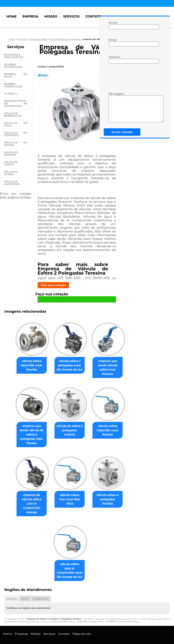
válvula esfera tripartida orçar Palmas (109, 427)
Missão (51, 16)
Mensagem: (112, 107)
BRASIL (25, 587)
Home (11, 16)
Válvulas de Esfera (16, 144)
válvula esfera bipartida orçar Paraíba (30, 366)
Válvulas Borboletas (13, 114)
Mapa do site (82, 622)
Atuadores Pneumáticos (14, 56)
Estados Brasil (41, 587)
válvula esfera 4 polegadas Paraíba (109, 490)
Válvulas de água (16, 124)
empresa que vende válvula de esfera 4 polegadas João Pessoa (30, 429)
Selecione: (12, 587)
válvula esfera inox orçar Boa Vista (70, 490)
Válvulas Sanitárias (12, 183)
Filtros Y (11, 94)
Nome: (112, 25)
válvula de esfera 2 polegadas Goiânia (70, 425)
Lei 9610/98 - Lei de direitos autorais (122, 610)
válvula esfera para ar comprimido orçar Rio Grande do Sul (70, 559)
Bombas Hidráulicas (13, 85)
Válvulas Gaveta (11, 163)
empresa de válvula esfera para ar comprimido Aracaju (30, 494)
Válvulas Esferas (11, 153)
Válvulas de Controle (16, 134)
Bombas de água (16, 75)
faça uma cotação (53, 285)
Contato (93, 16)
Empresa (30, 16)
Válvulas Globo (11, 173)
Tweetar (43, 75)
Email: (112, 42)
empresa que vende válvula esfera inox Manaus (109, 366)
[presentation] (133, 77)
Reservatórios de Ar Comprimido (16, 103)
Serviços (71, 16)
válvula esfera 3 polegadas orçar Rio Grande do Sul (69, 366)
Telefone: (112, 59)
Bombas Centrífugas (14, 66)
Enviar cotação (122, 132)
